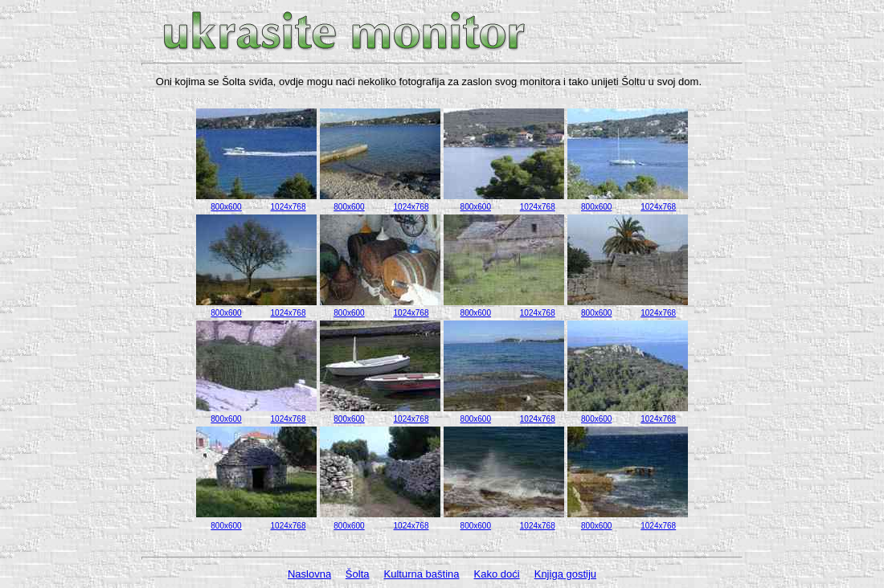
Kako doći (497, 574)
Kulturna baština (422, 574)
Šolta (358, 574)
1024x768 (289, 207)
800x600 (226, 207)
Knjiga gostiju (565, 574)
